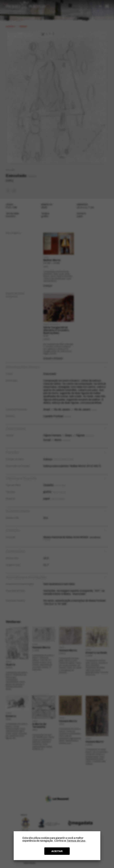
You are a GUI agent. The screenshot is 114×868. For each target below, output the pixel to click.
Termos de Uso (76, 841)
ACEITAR (57, 851)
